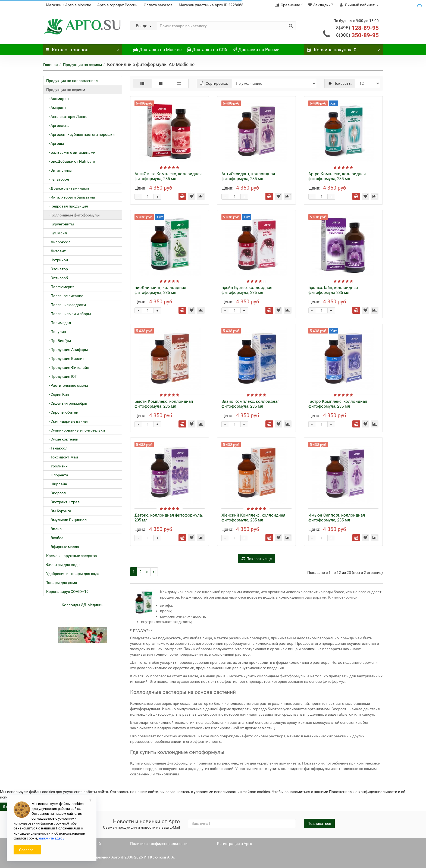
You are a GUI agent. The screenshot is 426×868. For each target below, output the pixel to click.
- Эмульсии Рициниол (66, 520)
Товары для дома (62, 583)
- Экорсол (56, 493)
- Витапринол (59, 170)
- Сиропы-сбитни (62, 412)
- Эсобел (55, 538)
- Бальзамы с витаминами (71, 152)
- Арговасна (58, 125)
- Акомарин (57, 99)
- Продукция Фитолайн (68, 367)
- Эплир (54, 529)
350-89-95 (357, 35)
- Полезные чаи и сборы (69, 314)
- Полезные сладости (66, 305)
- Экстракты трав (63, 502)
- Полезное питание (65, 296)
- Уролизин (57, 466)
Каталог (83, 48)
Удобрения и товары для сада (73, 574)
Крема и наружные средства (72, 556)
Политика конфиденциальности (159, 844)
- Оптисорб (57, 278)
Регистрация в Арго (235, 844)
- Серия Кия (58, 394)
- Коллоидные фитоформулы (73, 215)
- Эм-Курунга (59, 511)
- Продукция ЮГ (62, 376)
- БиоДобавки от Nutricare (71, 161)
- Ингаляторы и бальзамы (71, 197)
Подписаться (319, 823)
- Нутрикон (57, 260)
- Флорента (57, 475)
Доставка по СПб (207, 50)
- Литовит (56, 251)
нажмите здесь (52, 838)
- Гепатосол (58, 179)
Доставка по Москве (157, 50)
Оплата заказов (158, 5)
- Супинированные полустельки (76, 430)
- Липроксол (58, 242)
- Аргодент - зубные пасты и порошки (80, 134)
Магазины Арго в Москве (68, 5)
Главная (51, 65)
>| (154, 572)
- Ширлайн (57, 484)
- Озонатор (57, 269)
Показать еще (257, 559)
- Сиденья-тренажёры (67, 403)
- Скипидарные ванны (67, 421)
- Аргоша (55, 143)
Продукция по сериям (82, 65)
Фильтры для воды (63, 565)
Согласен (27, 850)
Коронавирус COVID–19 (67, 592)
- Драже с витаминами (68, 188)
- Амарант (56, 108)
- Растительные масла (67, 385)
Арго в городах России (117, 5)
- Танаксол (57, 448)
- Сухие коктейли (62, 439)
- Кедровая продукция (67, 206)
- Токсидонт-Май (62, 457)
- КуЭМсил (57, 233)
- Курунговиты (60, 224)
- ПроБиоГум (59, 341)
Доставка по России (256, 50)
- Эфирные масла (63, 547)
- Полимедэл (59, 323)
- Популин (56, 332)
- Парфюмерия (60, 287)
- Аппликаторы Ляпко (67, 117)
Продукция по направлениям (72, 81)
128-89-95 (357, 28)
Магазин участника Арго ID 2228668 (211, 5)
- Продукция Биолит (65, 358)
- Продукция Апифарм (67, 350)
